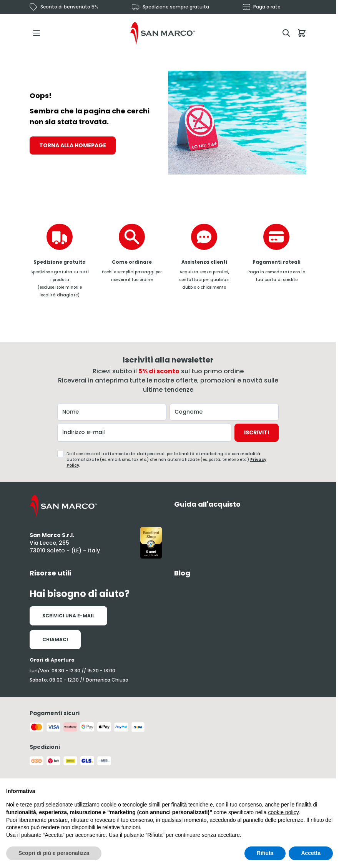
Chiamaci (55, 639)
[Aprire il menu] (39, 33)
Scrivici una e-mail (68, 616)
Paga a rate (267, 7)
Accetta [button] (311, 853)
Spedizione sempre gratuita (176, 7)
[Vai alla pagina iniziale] (163, 33)
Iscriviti (257, 432)
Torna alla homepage (73, 145)
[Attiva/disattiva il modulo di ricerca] (286, 33)
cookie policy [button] (283, 812)
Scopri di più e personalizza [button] (54, 853)
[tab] (240, 504)
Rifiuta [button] (265, 853)
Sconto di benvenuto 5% (69, 7)
